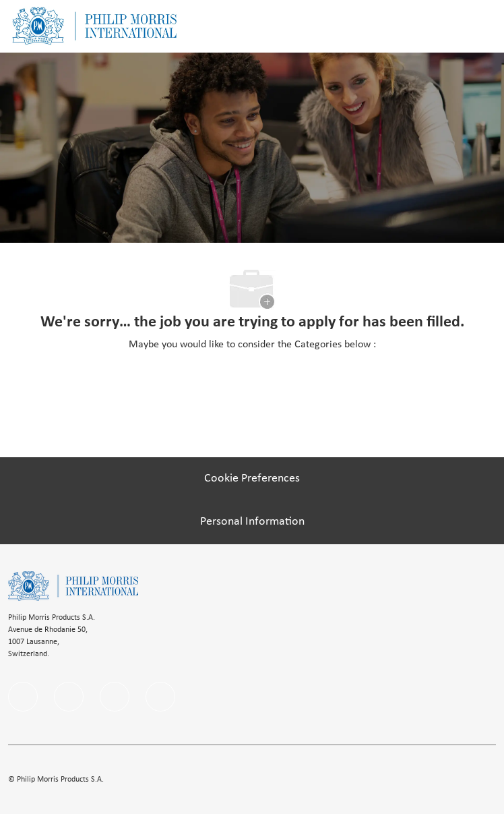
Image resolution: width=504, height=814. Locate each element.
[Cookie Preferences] (252, 479)
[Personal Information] (252, 522)
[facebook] (23, 697)
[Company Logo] (94, 26)
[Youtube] (160, 697)
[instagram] (115, 697)
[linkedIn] (69, 697)
